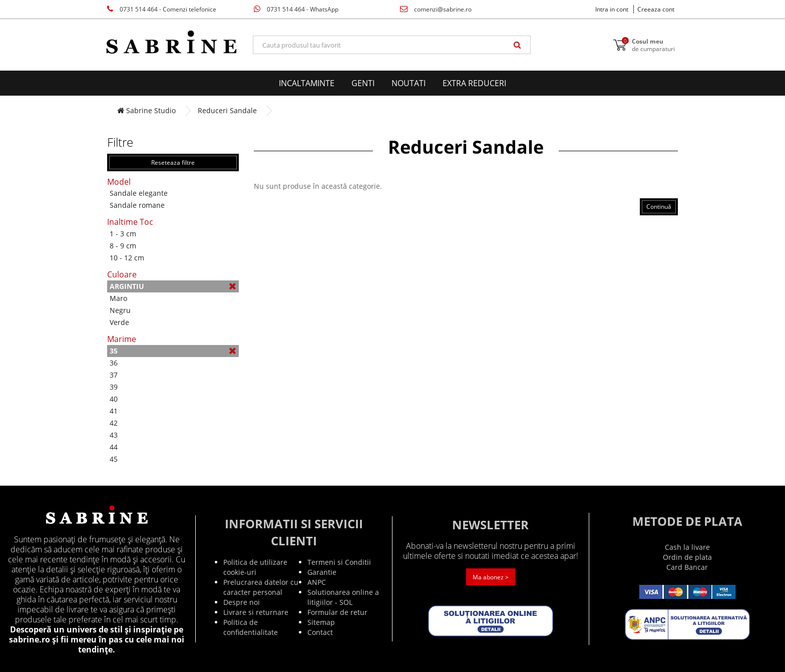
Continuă (659, 207)
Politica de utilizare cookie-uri (255, 567)
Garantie (322, 572)
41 (114, 411)
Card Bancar (687, 567)
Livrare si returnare (256, 612)
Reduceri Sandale (227, 110)
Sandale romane (137, 205)
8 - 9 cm (123, 246)
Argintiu (173, 286)
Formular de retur (337, 612)
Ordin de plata (687, 557)
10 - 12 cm (127, 258)
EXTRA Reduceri (474, 83)
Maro (118, 298)
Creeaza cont (656, 9)
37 (114, 375)
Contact (320, 632)
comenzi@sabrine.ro (436, 9)
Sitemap (321, 622)
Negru (120, 310)
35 (173, 351)
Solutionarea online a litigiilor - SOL (343, 597)
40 (114, 399)
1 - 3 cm (123, 234)
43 (114, 435)
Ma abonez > (491, 577)
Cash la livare (687, 547)
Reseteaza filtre (173, 162)
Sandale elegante (139, 193)
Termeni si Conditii (339, 562)
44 (114, 447)
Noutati (409, 83)
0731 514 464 (162, 9)
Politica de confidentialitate (251, 627)
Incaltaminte (307, 83)
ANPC (317, 582)
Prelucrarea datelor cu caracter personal (261, 587)
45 (114, 459)
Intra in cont (612, 9)
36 (114, 363)
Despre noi (242, 602)
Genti (363, 83)
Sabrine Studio (146, 110)
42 (114, 423)
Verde (119, 322)
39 (114, 387)
